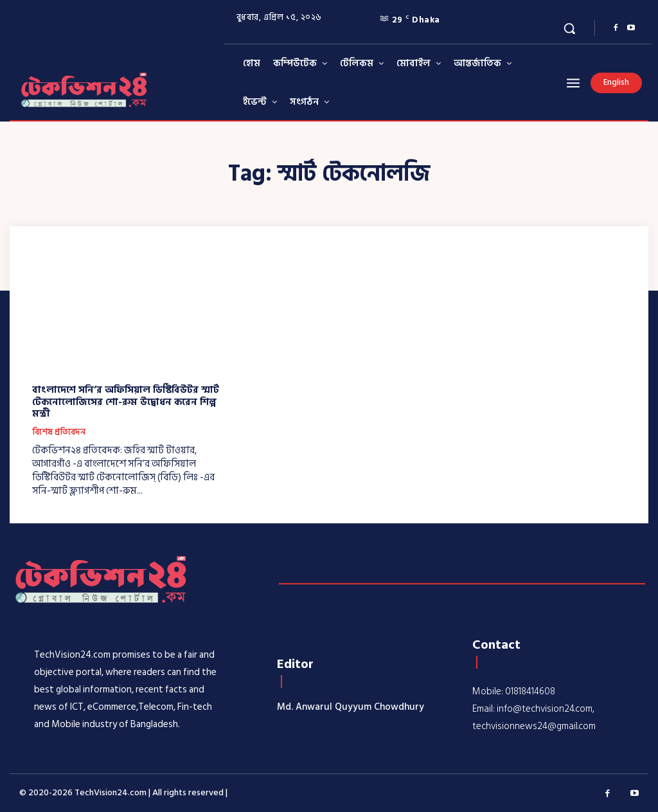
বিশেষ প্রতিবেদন (59, 432)
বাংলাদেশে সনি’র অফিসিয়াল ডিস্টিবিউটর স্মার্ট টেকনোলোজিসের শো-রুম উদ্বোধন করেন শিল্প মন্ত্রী (125, 401)
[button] (569, 28)
